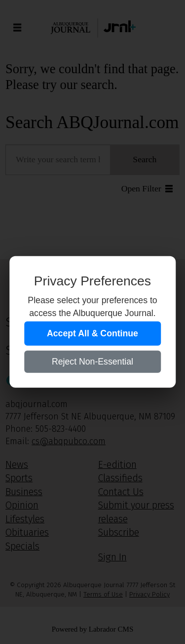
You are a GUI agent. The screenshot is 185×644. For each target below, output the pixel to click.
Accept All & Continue (92, 333)
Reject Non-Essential (92, 362)
